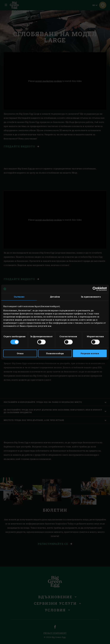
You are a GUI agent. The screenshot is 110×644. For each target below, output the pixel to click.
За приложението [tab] (91, 297)
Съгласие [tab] (19, 297)
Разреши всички (90, 353)
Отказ (20, 353)
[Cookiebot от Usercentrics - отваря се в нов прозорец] (94, 289)
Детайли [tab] (55, 297)
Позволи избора (55, 353)
